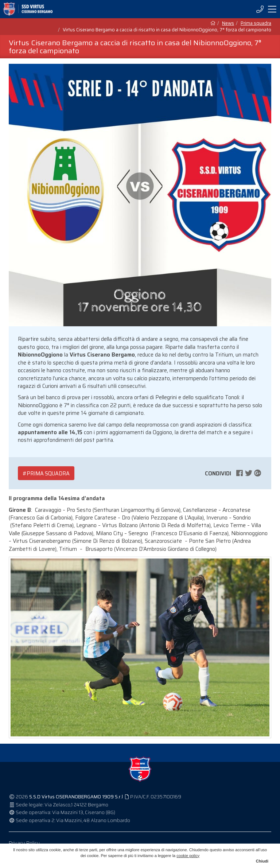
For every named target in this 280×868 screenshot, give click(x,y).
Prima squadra (256, 23)
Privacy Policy (24, 843)
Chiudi (262, 861)
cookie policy (188, 856)
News (228, 23)
